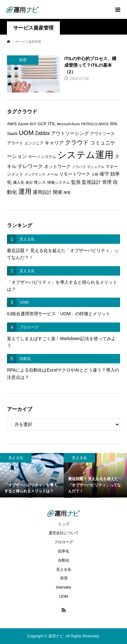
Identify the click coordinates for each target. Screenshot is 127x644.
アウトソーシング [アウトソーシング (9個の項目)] (70, 133)
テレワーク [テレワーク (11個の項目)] (30, 166)
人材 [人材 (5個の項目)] (95, 174)
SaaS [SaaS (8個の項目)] (12, 134)
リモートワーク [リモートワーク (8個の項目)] (75, 174)
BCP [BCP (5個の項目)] (33, 124)
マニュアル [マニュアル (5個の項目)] (96, 167)
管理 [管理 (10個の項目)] (107, 182)
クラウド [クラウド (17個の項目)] (77, 142)
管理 (64, 578)
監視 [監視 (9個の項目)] (76, 182)
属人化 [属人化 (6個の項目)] (19, 182)
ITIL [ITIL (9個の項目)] (52, 124)
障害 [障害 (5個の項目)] (67, 193)
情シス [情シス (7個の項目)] (40, 182)
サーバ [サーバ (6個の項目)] (34, 157)
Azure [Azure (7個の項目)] (23, 124)
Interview (63, 587)
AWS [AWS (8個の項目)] (12, 124)
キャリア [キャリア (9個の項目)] (54, 143)
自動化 (64, 560)
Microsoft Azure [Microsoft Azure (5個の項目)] (68, 124)
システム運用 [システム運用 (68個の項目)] (85, 155)
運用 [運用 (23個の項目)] (25, 191)
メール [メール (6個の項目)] (52, 174)
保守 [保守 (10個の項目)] (104, 174)
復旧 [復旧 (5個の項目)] (29, 182)
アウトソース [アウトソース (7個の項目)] (102, 134)
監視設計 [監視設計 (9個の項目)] (91, 182)
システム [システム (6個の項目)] (49, 157)
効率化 (64, 551)
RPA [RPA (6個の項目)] (114, 124)
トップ (64, 524)
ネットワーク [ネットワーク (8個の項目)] (57, 167)
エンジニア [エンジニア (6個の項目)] (34, 143)
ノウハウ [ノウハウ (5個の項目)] (79, 167)
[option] (32, 475)
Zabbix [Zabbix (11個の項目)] (43, 133)
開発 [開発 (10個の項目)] (58, 192)
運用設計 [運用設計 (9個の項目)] (42, 192)
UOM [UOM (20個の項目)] (26, 133)
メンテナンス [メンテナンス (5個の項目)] (35, 174)
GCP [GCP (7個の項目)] (42, 124)
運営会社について (64, 533)
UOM (64, 596)
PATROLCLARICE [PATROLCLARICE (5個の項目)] (95, 124)
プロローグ (64, 542)
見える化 (64, 569)
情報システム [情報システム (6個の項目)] (59, 182)
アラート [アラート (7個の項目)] (15, 143)
